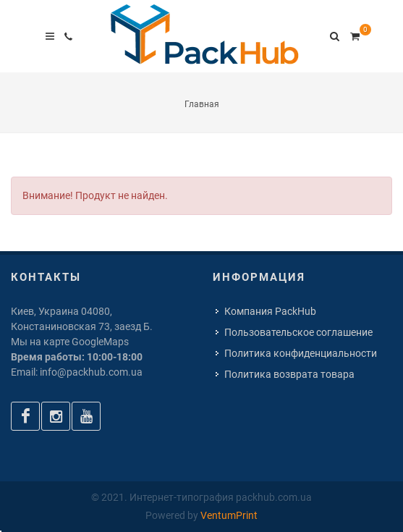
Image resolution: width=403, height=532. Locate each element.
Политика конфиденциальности (301, 353)
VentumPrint (229, 515)
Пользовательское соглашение (298, 332)
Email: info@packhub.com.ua (77, 372)
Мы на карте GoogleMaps (70, 342)
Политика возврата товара (289, 374)
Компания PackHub (270, 311)
